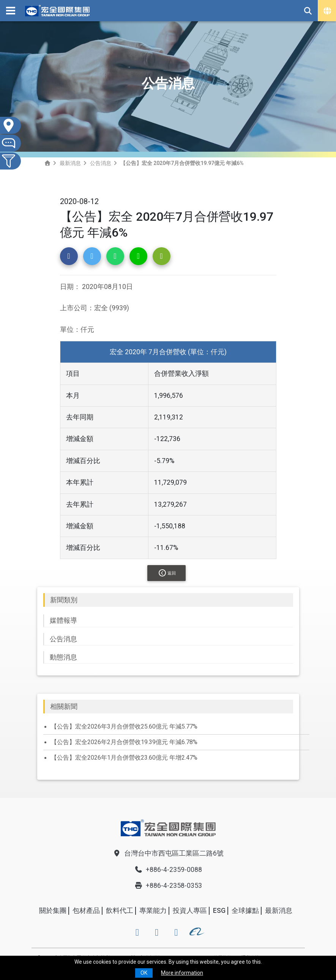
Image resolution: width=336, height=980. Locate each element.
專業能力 (153, 911)
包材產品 (86, 911)
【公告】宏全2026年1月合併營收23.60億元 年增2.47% (124, 758)
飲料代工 (120, 911)
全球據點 (245, 911)
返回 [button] (167, 573)
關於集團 (53, 911)
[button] (69, 256)
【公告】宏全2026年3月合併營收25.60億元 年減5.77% (124, 726)
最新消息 (70, 163)
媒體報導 (63, 620)
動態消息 (63, 657)
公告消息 (101, 163)
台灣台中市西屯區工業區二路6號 (168, 853)
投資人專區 (190, 911)
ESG (219, 911)
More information (182, 973)
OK (144, 973)
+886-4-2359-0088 (168, 870)
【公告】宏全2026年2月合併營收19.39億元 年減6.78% (124, 742)
